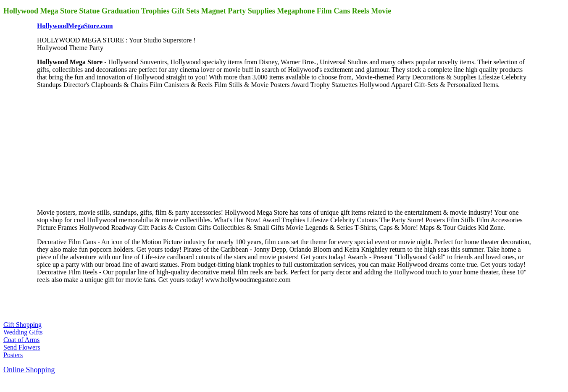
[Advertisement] (100, 148)
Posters (13, 355)
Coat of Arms (21, 340)
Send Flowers (22, 347)
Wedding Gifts (23, 332)
